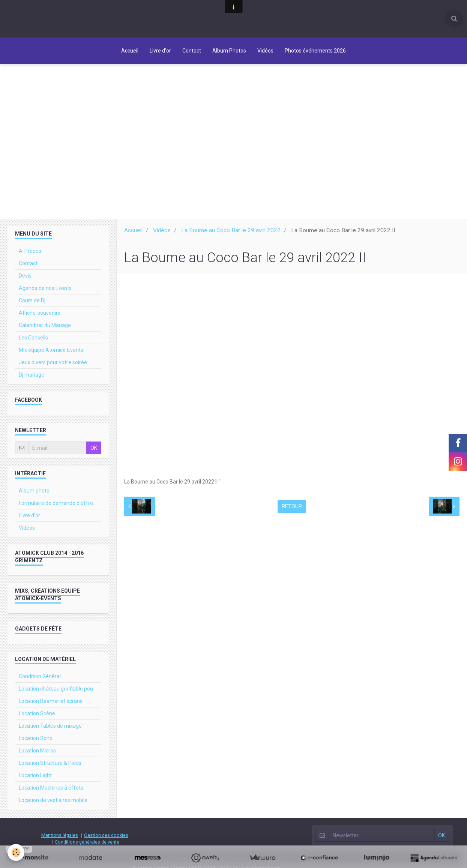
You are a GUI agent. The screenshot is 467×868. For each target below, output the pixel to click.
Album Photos (229, 51)
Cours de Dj (32, 300)
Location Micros (37, 751)
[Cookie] (16, 852)
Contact (192, 51)
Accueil (130, 51)
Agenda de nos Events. (46, 288)
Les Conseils (33, 338)
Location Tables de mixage (50, 726)
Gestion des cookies (106, 835)
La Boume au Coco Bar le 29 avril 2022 (231, 230)
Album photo (34, 491)
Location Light (35, 775)
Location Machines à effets (51, 788)
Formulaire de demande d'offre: (56, 503)
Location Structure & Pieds (50, 763)
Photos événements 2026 (315, 51)
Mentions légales (60, 835)
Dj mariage (32, 375)
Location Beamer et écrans (51, 701)
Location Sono (36, 738)
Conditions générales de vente (87, 842)
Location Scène (37, 713)
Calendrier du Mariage (45, 325)
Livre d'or (160, 51)
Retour (292, 506)
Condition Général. (40, 676)
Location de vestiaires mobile (53, 800)
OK (94, 448)
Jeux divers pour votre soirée (53, 362)
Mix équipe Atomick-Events (51, 350)
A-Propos (30, 251)
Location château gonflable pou (56, 689)
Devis (25, 276)
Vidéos (265, 51)
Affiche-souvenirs (40, 313)
